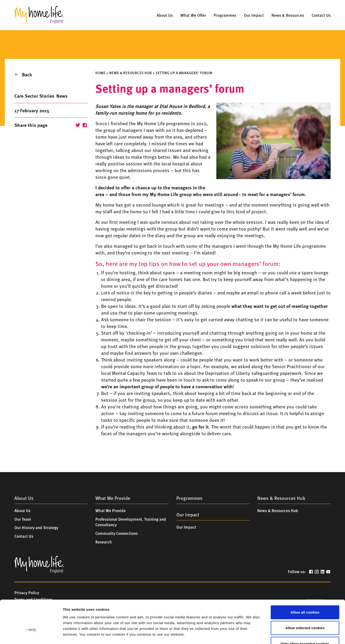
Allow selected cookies (305, 597)
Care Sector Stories (34, 96)
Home (100, 73)
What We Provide (111, 510)
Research (104, 542)
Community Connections (117, 533)
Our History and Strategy (36, 527)
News (62, 96)
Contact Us (24, 536)
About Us (22, 510)
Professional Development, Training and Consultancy (131, 522)
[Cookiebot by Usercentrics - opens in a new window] (31, 635)
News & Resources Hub (131, 73)
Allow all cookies (305, 581)
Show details (249, 635)
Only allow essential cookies (305, 613)
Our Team (23, 519)
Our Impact (186, 527)
